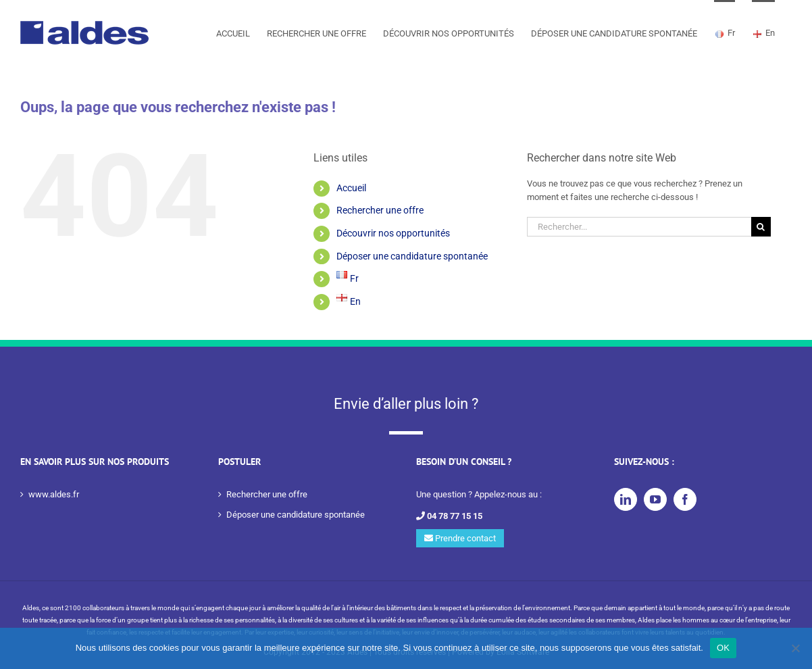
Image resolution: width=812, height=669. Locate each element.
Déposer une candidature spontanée (412, 256)
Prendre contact (460, 538)
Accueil (351, 188)
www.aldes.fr (54, 494)
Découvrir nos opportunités (393, 233)
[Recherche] (761, 227)
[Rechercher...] (639, 227)
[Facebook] (685, 499)
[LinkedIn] (626, 499)
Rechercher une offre (380, 210)
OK (723, 648)
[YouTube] (655, 499)
